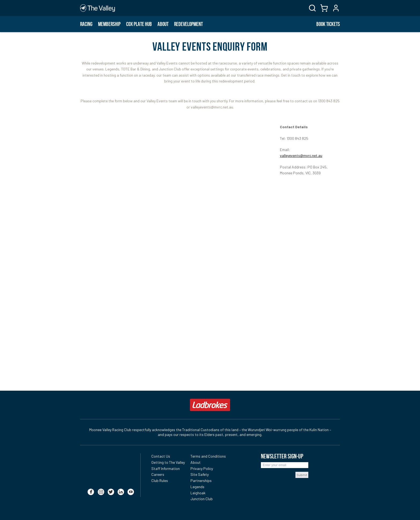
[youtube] (131, 489)
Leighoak (198, 493)
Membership (109, 24)
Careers (158, 474)
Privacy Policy (202, 468)
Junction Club (202, 499)
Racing (86, 24)
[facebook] (91, 489)
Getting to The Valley (168, 462)
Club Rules (160, 481)
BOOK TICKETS (328, 24)
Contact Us (161, 456)
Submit (302, 475)
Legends (197, 487)
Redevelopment (188, 24)
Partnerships (201, 481)
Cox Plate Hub (139, 24)
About (163, 24)
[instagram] (101, 489)
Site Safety (200, 474)
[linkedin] (121, 489)
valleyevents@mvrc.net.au (301, 155)
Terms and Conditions (208, 456)
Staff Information (166, 468)
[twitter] (111, 489)
